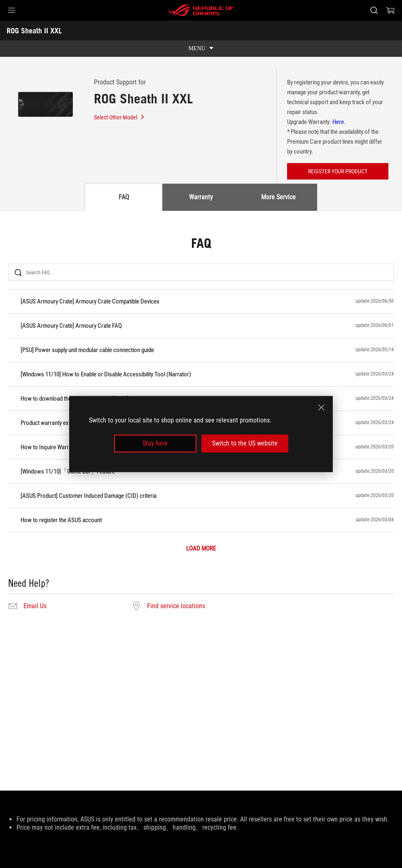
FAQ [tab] (124, 197)
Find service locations (176, 606)
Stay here (155, 443)
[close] (321, 408)
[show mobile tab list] (201, 49)
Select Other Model (119, 117)
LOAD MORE (201, 549)
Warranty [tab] (201, 197)
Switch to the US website (245, 443)
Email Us (35, 606)
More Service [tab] (278, 197)
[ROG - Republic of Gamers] (201, 10)
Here (338, 122)
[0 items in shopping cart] (390, 10)
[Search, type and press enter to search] (374, 10)
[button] (12, 10)
